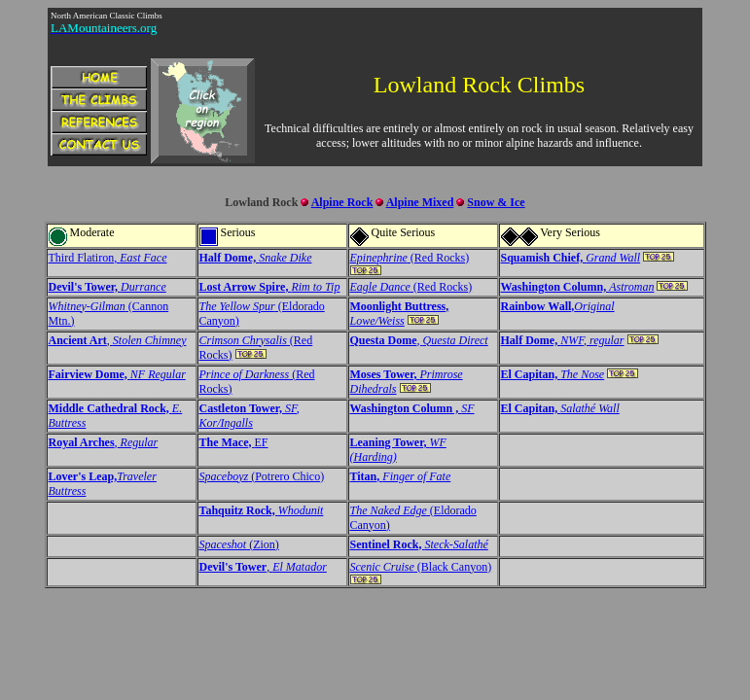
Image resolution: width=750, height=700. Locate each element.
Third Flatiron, (108, 258)
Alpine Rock (342, 202)
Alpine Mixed (420, 202)
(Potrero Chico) (262, 476)
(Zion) (239, 544)
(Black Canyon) (421, 567)
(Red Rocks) (410, 258)
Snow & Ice (496, 202)
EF (234, 442)
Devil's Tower (233, 567)
